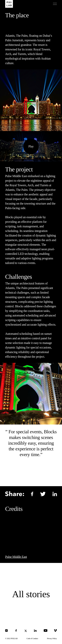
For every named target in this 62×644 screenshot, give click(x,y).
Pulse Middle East (16, 557)
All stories (31, 594)
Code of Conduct (32, 638)
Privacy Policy (52, 638)
